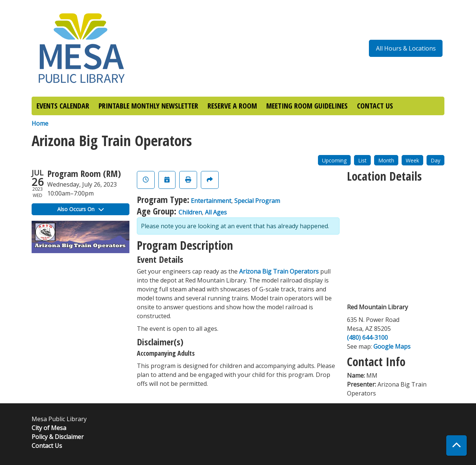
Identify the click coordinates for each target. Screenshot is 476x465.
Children (190, 212)
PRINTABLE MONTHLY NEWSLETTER (148, 106)
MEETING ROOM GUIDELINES (307, 106)
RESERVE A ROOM (232, 106)
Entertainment (211, 201)
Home (40, 123)
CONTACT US (375, 106)
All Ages (216, 212)
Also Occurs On (81, 209)
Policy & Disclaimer (58, 437)
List (362, 160)
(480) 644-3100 (367, 338)
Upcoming (334, 160)
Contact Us (47, 446)
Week (412, 160)
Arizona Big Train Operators (279, 271)
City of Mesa (49, 428)
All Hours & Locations (406, 48)
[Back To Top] (456, 445)
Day (435, 160)
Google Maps (392, 346)
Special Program (257, 201)
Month (386, 160)
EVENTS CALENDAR (63, 106)
